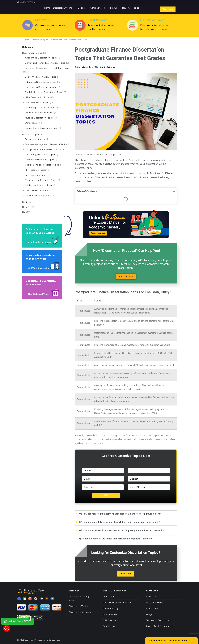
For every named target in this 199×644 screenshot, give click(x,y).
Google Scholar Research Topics (42, 165)
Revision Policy (111, 608)
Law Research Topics (36, 175)
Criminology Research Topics (40, 155)
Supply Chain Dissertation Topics (42, 128)
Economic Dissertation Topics (40, 77)
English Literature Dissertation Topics (44, 92)
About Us (151, 596)
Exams (115, 8)
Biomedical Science (35, 139)
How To (26, 207)
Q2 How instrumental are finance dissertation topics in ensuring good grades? (120, 522)
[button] (126, 277)
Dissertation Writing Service (79, 598)
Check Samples (97, 20)
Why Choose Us (155, 602)
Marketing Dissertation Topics (40, 108)
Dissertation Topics (152, 20)
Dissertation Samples (79, 612)
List (24, 212)
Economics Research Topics (40, 160)
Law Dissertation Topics (37, 102)
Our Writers (109, 626)
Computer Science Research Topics (44, 149)
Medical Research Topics (38, 195)
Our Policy (108, 596)
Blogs (149, 614)
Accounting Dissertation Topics (41, 58)
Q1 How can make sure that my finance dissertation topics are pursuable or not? (121, 514)
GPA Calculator (111, 620)
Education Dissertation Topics (40, 82)
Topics (136, 8)
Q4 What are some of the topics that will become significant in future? (116, 539)
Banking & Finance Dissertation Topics (45, 63)
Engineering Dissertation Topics (41, 87)
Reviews (126, 8)
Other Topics (32, 123)
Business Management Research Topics (46, 144)
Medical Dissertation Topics (39, 113)
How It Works (110, 614)
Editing (83, 8)
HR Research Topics (36, 170)
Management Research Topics (41, 180)
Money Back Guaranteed (159, 626)
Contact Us (152, 608)
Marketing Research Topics (39, 185)
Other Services (99, 8)
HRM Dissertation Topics (38, 97)
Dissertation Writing (64, 8)
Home (47, 8)
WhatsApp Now (18, 620)
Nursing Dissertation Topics (39, 118)
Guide (25, 202)
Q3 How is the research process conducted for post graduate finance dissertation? (122, 530)
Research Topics (31, 134)
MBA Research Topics (36, 190)
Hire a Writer (43, 20)
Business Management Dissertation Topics (47, 68)
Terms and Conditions (158, 620)
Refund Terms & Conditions (117, 602)
